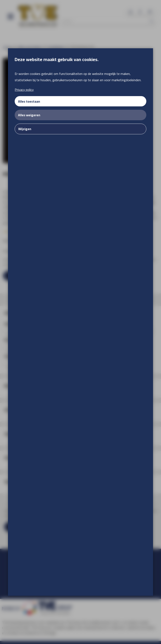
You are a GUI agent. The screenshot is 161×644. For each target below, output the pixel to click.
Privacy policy (24, 90)
